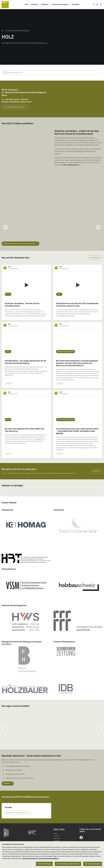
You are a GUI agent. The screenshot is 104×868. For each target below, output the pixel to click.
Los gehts (96, 471)
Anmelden (6, 783)
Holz (26, 4)
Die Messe (34, 4)
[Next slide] (98, 227)
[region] (52, 855)
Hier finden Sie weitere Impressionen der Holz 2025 (19, 244)
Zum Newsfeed (94, 258)
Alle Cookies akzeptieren (93, 864)
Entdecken (45, 4)
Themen (56, 836)
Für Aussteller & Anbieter (60, 4)
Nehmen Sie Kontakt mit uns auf (17, 813)
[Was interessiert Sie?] (52, 73)
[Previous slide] (6, 227)
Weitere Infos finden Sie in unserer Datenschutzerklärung (41, 858)
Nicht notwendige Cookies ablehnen (68, 864)
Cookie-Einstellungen (44, 864)
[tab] (49, 235)
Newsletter (57, 838)
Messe (56, 834)
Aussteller (57, 841)
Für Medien (76, 4)
